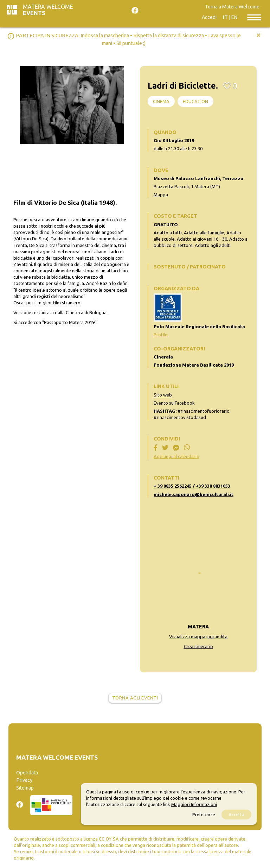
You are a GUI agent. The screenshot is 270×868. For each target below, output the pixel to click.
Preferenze (204, 815)
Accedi (209, 17)
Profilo (161, 335)
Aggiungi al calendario (176, 456)
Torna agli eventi (135, 698)
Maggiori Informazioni (194, 804)
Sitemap (25, 788)
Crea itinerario (198, 646)
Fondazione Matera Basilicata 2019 (194, 365)
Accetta (236, 815)
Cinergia (163, 357)
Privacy (24, 780)
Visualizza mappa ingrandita (198, 636)
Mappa (161, 195)
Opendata (27, 773)
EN (234, 17)
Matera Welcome (48, 10)
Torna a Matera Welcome (232, 7)
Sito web (163, 395)
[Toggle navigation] (254, 17)
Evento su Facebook (174, 403)
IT (225, 17)
